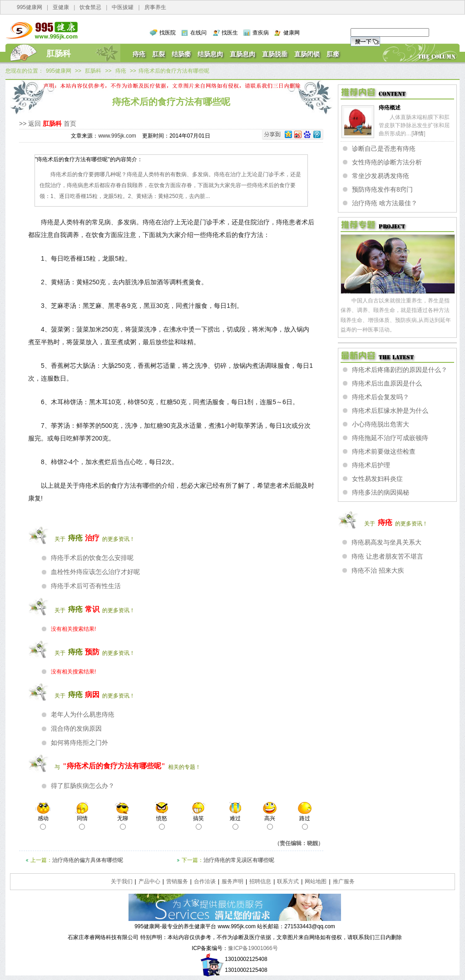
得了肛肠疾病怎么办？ (83, 786)
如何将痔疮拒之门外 (79, 742)
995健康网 (30, 7)
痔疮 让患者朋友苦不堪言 (387, 556)
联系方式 (288, 881)
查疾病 (261, 33)
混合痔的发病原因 (76, 728)
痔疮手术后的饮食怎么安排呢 (92, 558)
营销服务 (177, 881)
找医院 (168, 33)
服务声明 (232, 881)
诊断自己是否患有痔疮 (384, 148)
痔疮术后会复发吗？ (381, 397)
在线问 (198, 33)
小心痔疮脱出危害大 (381, 424)
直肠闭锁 (307, 54)
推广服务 (344, 881)
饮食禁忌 (90, 7)
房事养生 (155, 7)
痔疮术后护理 (371, 465)
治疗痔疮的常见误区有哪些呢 (239, 860)
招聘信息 (260, 881)
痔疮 (139, 54)
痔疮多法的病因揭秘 (381, 492)
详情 (418, 134)
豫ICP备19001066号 (253, 948)
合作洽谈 (205, 881)
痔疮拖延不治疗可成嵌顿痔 (390, 438)
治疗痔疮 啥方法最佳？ (385, 203)
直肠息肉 (242, 54)
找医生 (230, 33)
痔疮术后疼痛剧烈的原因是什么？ (400, 370)
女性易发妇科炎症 (377, 479)
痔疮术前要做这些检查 (384, 451)
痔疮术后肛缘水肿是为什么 (390, 411)
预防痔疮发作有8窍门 (382, 189)
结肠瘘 (181, 54)
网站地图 (316, 881)
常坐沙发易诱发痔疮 (381, 176)
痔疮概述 (390, 108)
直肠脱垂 (275, 54)
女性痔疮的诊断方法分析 (387, 162)
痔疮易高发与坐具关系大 (386, 542)
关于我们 (122, 881)
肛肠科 (59, 54)
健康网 (292, 33)
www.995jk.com (117, 136)
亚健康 (61, 7)
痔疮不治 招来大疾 (378, 570)
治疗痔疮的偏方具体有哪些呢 (88, 860)
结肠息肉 (210, 54)
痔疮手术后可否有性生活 (86, 586)
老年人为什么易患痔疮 (83, 714)
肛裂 (158, 54)
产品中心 (149, 881)
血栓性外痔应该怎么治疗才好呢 (95, 572)
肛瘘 (333, 54)
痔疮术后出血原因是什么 (387, 383)
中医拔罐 (123, 7)
